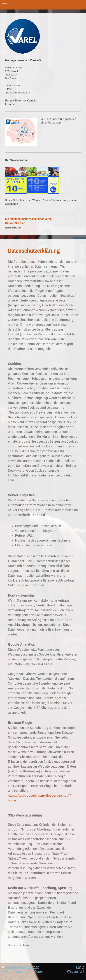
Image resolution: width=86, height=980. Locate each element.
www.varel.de (13, 227)
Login (80, 967)
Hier (48, 119)
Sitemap (33, 967)
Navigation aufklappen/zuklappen (43, 5)
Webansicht (76, 971)
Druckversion (14, 967)
